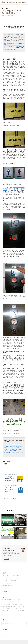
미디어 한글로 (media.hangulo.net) (13, 2)
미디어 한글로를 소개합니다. (7, 583)
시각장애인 (22, 602)
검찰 (20, 600)
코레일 (8, 606)
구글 (24, 609)
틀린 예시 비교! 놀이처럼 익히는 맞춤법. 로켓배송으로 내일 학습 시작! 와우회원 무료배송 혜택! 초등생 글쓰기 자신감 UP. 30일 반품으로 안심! (9, 490)
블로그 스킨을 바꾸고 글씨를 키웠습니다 (10, 581)
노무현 (3, 606)
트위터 (15, 600)
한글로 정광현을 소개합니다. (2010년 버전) (10, 578)
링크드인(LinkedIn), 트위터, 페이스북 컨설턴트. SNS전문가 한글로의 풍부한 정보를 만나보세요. (11, 554)
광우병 (16, 609)
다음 (9, 613)
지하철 (22, 611)
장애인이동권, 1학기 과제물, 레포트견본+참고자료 (9, 480)
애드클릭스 (4, 602)
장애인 (12, 611)
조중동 (3, 611)
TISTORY (14, 642)
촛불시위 (4, 600)
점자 (20, 606)
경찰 (20, 609)
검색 (25, 624)
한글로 (21, 604)
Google (15, 604)
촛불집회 (10, 600)
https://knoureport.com (10, 475)
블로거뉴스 (10, 609)
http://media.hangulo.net (9, 465)
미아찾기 (4, 604)
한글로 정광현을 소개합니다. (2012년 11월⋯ (11, 576)
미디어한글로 (15, 606)
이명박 (10, 602)
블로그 (25, 606)
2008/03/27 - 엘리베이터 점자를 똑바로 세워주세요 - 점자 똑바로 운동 (14, 188)
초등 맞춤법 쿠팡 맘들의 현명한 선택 (9, 488)
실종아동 (10, 604)
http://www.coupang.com (10, 485)
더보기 (3, 615)
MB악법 (4, 609)
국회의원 (16, 602)
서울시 (17, 611)
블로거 (13, 613)
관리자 (19, 642)
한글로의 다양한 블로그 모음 (7, 586)
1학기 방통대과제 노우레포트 (9, 477)
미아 (8, 611)
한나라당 (4, 613)
